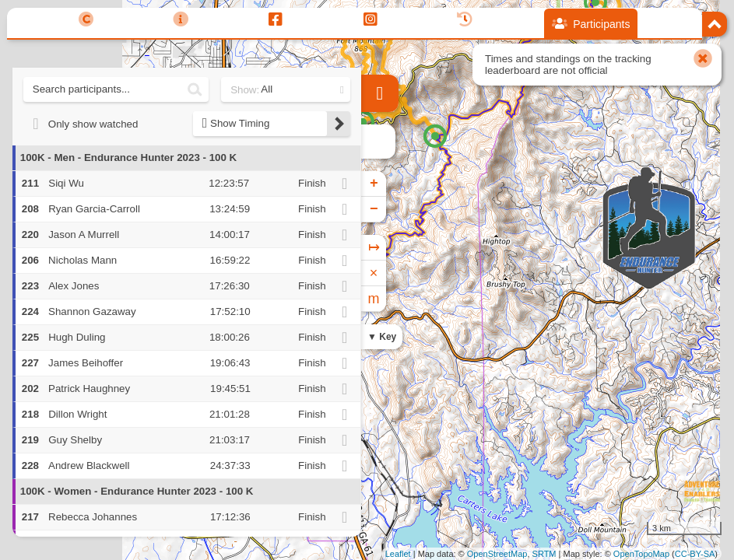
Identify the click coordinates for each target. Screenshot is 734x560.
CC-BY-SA (695, 554)
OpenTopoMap (641, 554)
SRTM (544, 554)
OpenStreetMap (497, 554)
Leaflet (398, 554)
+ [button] (374, 184)
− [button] (374, 209)
